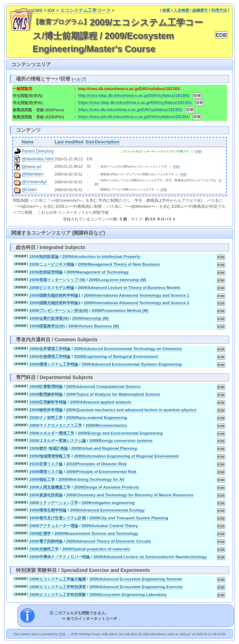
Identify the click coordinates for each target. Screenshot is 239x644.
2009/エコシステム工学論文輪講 (58, 579)
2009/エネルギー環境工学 (52, 433)
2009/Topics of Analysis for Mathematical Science (113, 394)
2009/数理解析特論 (46, 394)
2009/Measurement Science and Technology (96, 533)
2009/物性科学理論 (46, 410)
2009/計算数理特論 (46, 386)
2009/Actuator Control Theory (110, 526)
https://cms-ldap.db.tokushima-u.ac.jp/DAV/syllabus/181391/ (135, 102)
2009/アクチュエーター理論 (54, 526)
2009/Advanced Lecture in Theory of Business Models (129, 288)
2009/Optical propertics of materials (96, 549)
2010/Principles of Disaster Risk (96, 464)
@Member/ (33, 174)
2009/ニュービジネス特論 (52, 264)
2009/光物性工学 (44, 549)
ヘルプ (79, 79)
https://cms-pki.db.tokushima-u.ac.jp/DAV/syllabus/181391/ (134, 117)
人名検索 (181, 10)
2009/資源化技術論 (46, 495)
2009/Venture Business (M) (94, 326)
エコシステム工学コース (85, 11)
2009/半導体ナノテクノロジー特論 (60, 557)
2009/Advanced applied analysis (101, 402)
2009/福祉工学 (42, 479)
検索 (166, 10)
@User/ (29, 190)
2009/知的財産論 (44, 256)
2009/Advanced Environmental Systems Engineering (132, 364)
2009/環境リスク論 (46, 472)
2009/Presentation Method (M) (120, 311)
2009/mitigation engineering (108, 503)
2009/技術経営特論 (46, 272)
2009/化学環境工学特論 (50, 349)
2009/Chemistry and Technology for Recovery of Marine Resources (130, 495)
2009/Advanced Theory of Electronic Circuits (109, 541)
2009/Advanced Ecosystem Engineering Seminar (136, 579)
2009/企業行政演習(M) (49, 318)
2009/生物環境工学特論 (50, 356)
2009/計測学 (40, 533)
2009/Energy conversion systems (121, 441)
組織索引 (200, 10)
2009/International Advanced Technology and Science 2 (136, 303)
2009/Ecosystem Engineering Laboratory (128, 595)
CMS (37, 11)
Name (28, 142)
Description (107, 142)
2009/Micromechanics (106, 425)
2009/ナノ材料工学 (46, 418)
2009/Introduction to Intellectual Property (101, 256)
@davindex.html (38, 159)
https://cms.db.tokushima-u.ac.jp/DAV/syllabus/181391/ (130, 110)
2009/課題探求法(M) (47, 326)
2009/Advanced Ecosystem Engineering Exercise (136, 587)
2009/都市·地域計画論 (49, 448)
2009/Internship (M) (90, 318)
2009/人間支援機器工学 (50, 487)
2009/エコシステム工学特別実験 (58, 595)
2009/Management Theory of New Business (119, 264)
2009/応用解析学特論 (48, 402)
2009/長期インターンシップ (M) (57, 280)
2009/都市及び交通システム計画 (58, 518)
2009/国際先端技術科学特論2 (55, 303)
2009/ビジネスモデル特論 (52, 288)
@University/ (34, 182)
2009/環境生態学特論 (48, 510)
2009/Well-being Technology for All (91, 479)
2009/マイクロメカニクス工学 (56, 425)
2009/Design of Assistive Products (107, 487)
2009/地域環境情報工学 (50, 456)
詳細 (198, 151)
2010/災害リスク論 (46, 464)
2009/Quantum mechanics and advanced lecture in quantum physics (131, 410)
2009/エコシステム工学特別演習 (58, 587)
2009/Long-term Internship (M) (117, 280)
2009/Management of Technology (97, 272)
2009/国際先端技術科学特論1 (55, 295)
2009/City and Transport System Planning (129, 518)
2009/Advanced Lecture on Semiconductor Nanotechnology (150, 557)
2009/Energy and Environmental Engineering (120, 433)
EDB (62, 634)
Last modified (69, 142)
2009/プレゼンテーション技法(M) (59, 311)
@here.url (31, 167)
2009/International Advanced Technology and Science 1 (136, 295)
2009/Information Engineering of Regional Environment (126, 456)
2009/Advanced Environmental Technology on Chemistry (128, 349)
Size (90, 142)
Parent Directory (38, 151)
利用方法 (219, 10)
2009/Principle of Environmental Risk (101, 472)
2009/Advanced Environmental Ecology (107, 510)
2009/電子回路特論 (46, 541)
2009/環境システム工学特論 (54, 364)
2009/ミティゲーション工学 (54, 503)
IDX (51, 11)
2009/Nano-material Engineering (97, 418)
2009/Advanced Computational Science (103, 386)
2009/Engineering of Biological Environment (116, 356)
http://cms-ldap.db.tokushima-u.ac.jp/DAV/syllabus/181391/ (134, 95)
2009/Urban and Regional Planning (104, 448)
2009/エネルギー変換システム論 (58, 441)
